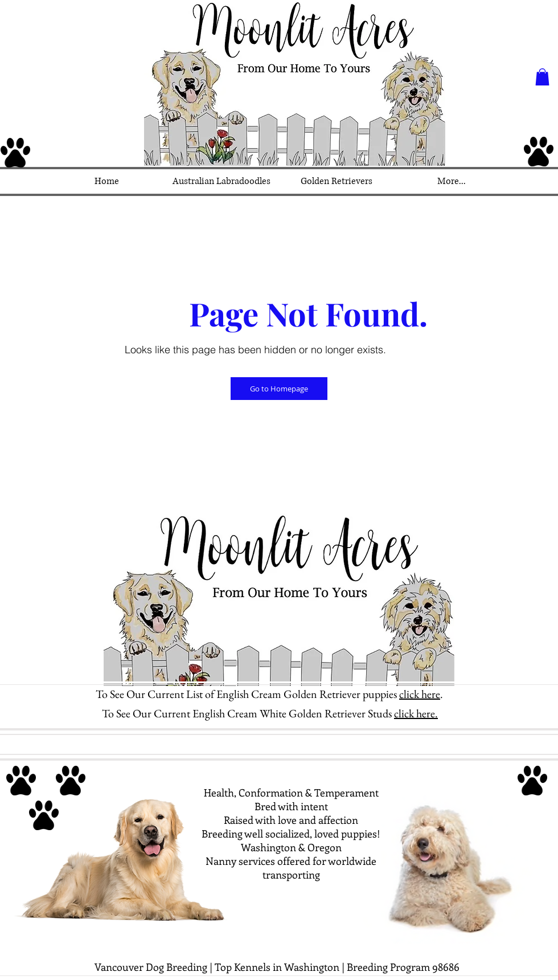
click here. (416, 713)
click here (420, 694)
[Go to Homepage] (279, 389)
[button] (542, 77)
